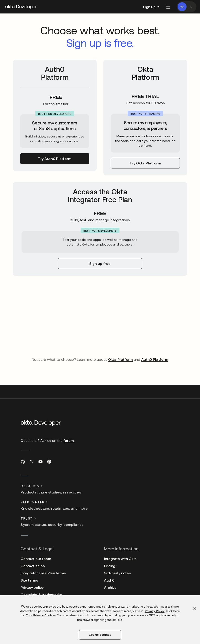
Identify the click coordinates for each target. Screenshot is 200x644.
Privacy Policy (154, 611)
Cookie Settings (100, 635)
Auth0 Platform (155, 359)
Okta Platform (121, 359)
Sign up (149, 7)
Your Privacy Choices (41, 615)
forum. (69, 440)
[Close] (195, 609)
